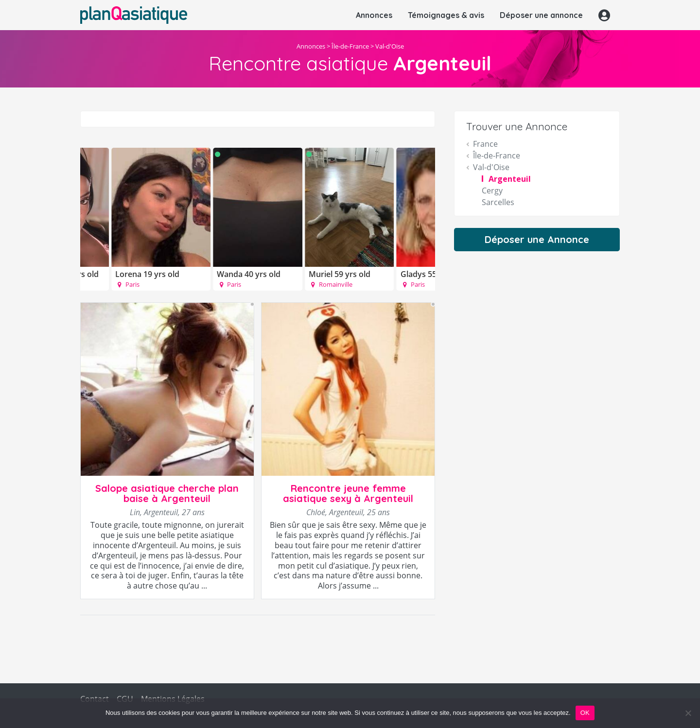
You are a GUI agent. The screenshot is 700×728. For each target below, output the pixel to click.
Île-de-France (350, 46)
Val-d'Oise (390, 46)
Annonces (374, 15)
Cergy (492, 191)
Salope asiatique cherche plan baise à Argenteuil (167, 493)
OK (585, 713)
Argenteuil (510, 179)
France (485, 144)
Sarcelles (498, 202)
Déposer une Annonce (537, 239)
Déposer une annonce (541, 15)
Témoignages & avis (446, 15)
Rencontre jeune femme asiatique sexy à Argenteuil (348, 493)
